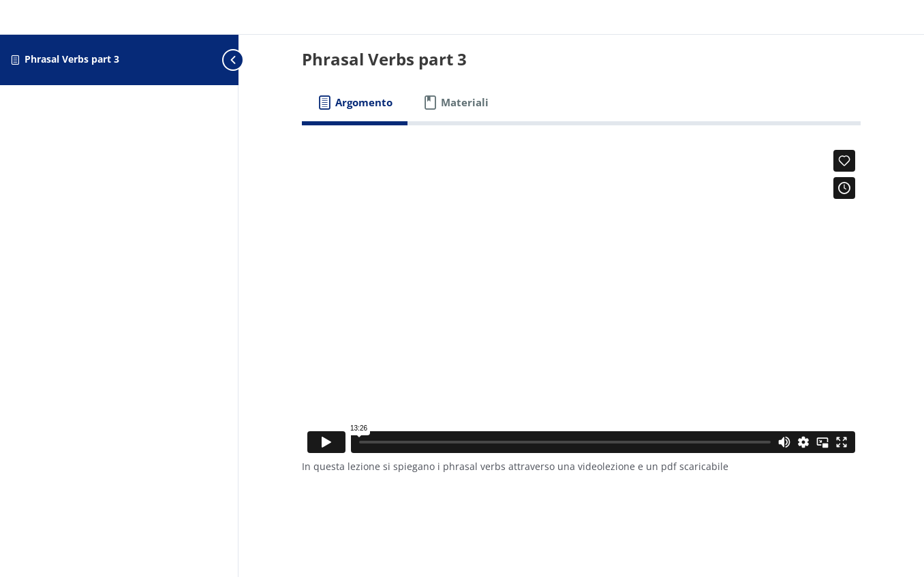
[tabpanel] (581, 315)
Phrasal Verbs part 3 (72, 59)
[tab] (355, 103)
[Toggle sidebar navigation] (211, 60)
